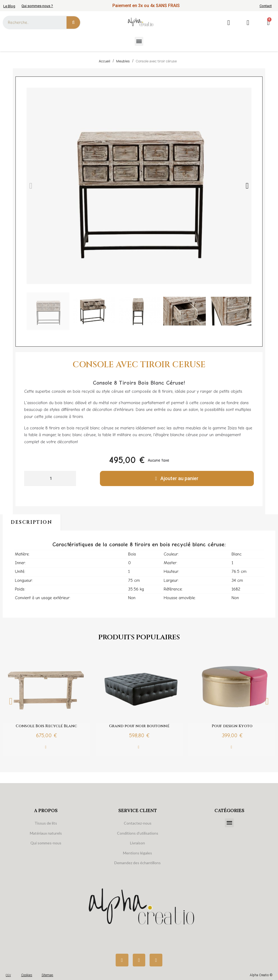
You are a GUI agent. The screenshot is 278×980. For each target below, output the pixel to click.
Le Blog (9, 6)
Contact (266, 6)
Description (32, 522)
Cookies (27, 975)
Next (267, 701)
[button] (31, 186)
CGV (8, 975)
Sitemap (47, 975)
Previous (11, 701)
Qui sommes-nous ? (37, 6)
